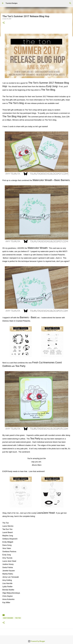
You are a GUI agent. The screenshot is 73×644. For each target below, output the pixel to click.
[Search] (70, 3)
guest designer (8, 618)
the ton (18, 618)
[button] (4, 23)
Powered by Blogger (36, 641)
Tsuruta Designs (12, 3)
